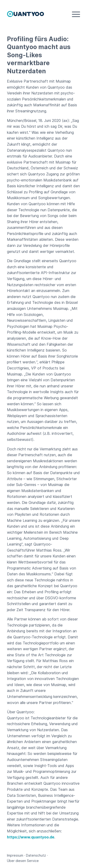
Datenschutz (36, 855)
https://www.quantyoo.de (31, 837)
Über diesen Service (23, 861)
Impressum (15, 855)
